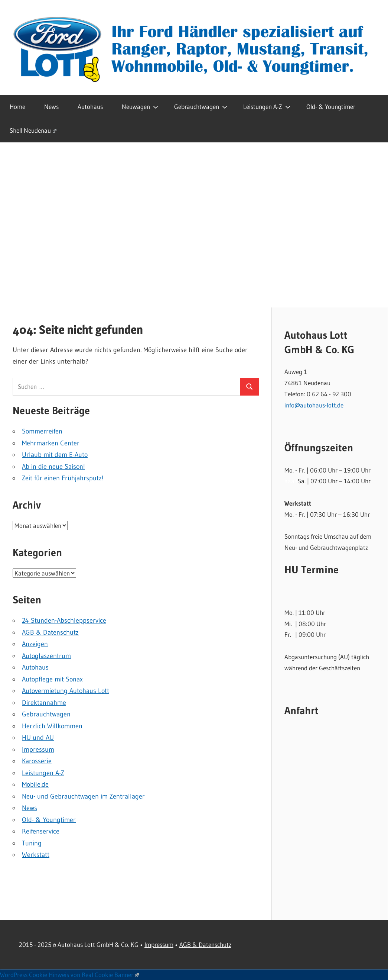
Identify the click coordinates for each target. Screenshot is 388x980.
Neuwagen (140, 107)
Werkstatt (36, 855)
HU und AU (38, 738)
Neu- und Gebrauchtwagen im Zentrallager (83, 796)
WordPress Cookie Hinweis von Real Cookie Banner (69, 975)
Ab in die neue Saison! (53, 467)
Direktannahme (44, 703)
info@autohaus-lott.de (314, 405)
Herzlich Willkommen (52, 726)
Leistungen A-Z (267, 107)
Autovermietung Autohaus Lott (66, 691)
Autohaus (90, 107)
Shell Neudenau (33, 130)
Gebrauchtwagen (201, 107)
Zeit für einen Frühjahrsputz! (63, 478)
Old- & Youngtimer (331, 107)
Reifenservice (41, 831)
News (51, 107)
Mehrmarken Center (51, 443)
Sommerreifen (42, 431)
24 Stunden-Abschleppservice (64, 620)
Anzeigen (35, 644)
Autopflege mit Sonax (52, 679)
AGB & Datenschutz (50, 632)
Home (17, 107)
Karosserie (37, 761)
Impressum (38, 749)
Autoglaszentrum (46, 656)
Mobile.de (35, 784)
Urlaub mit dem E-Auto (55, 455)
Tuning (32, 843)
